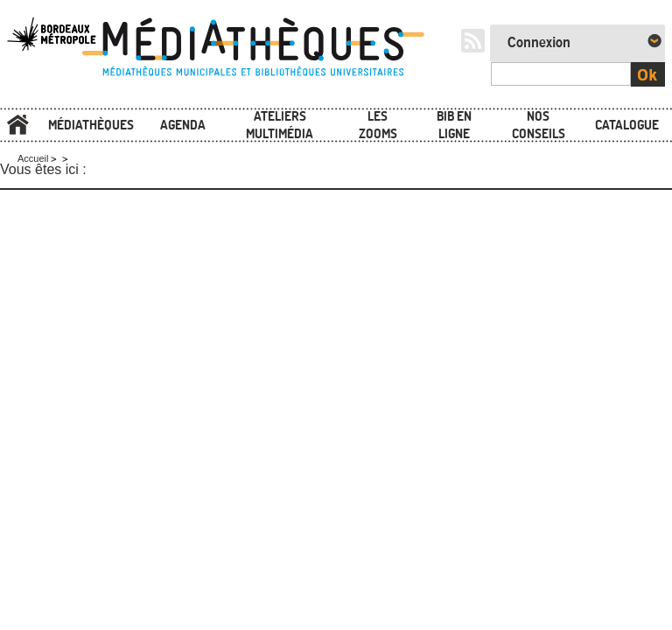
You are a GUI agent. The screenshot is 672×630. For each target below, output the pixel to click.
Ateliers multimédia (280, 125)
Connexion (539, 43)
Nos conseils (539, 125)
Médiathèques (91, 125)
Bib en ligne (454, 125)
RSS (473, 41)
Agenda (183, 125)
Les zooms (378, 125)
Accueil (17, 126)
